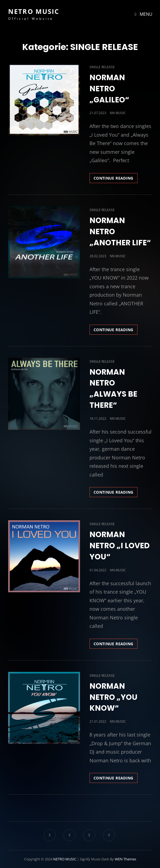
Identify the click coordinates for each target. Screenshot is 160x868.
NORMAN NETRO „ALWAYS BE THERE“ (113, 389)
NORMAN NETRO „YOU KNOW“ (113, 697)
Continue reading (116, 179)
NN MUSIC (118, 113)
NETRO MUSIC (34, 11)
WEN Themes (125, 859)
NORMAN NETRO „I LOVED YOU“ (120, 546)
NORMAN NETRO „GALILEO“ (109, 89)
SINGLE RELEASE (102, 67)
